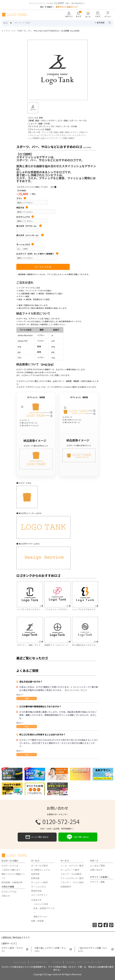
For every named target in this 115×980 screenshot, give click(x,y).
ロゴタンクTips (9, 892)
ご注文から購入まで (11, 870)
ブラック (45, 132)
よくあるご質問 (97, 866)
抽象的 (71, 138)
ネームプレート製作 (70, 870)
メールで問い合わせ (37, 837)
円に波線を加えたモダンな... (84, 645)
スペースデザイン (39, 895)
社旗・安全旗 (37, 921)
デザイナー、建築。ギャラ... (29, 645)
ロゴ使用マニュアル (40, 870)
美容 (67, 132)
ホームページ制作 (39, 882)
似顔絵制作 (66, 887)
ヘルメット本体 (41, 904)
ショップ (39, 135)
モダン (64, 135)
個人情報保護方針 (39, 962)
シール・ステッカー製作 (72, 866)
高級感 (36, 138)
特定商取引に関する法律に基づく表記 (84, 962)
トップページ (7, 31)
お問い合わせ (96, 870)
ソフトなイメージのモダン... (57, 609)
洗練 (65, 138)
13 (54, 187)
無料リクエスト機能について (13, 876)
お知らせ (6, 896)
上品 (42, 138)
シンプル (56, 135)
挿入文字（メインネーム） (30, 235)
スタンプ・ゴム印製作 (71, 874)
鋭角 (56, 132)
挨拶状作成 (36, 891)
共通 (27, 698)
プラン (21, 198)
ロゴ (27, 726)
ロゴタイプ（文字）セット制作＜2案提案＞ (37, 254)
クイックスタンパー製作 (72, 878)
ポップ (47, 135)
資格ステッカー (41, 917)
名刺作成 (35, 874)
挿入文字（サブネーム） (29, 226)
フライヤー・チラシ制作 (72, 882)
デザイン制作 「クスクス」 (15, 949)
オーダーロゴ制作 (39, 866)
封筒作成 (35, 878)
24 (96, 641)
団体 (82, 132)
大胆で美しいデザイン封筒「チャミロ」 (53, 949)
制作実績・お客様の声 (12, 882)
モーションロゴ (25, 244)
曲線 (62, 132)
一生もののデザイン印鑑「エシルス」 (96, 949)
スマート (57, 138)
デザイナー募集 (97, 882)
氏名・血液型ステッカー (44, 910)
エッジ (49, 138)
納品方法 (22, 208)
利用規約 (57, 962)
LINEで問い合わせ (78, 837)
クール (72, 135)
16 (68, 606)
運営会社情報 (20, 962)
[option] (57, 70)
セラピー (75, 132)
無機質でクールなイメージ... (57, 645)
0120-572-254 (57, 821)
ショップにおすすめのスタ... (84, 609)
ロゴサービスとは (10, 866)
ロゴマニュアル (25, 217)
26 (41, 641)
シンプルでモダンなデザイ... (29, 609)
